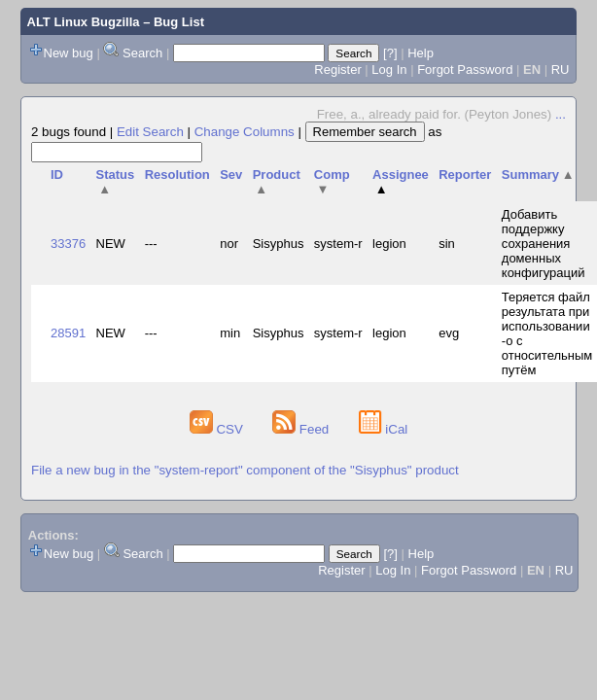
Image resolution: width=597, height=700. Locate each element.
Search (142, 53)
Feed (302, 429)
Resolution (177, 175)
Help (421, 53)
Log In (389, 70)
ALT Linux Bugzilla (84, 22)
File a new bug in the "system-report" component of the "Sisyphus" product (245, 470)
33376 (68, 244)
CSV (218, 429)
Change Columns (245, 132)
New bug (69, 53)
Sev (231, 175)
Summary (538, 175)
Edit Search (150, 132)
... (561, 114)
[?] (390, 53)
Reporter (465, 175)
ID (57, 175)
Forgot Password (465, 70)
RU (561, 70)
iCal (384, 429)
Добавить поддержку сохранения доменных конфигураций (544, 244)
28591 (68, 333)
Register (337, 70)
